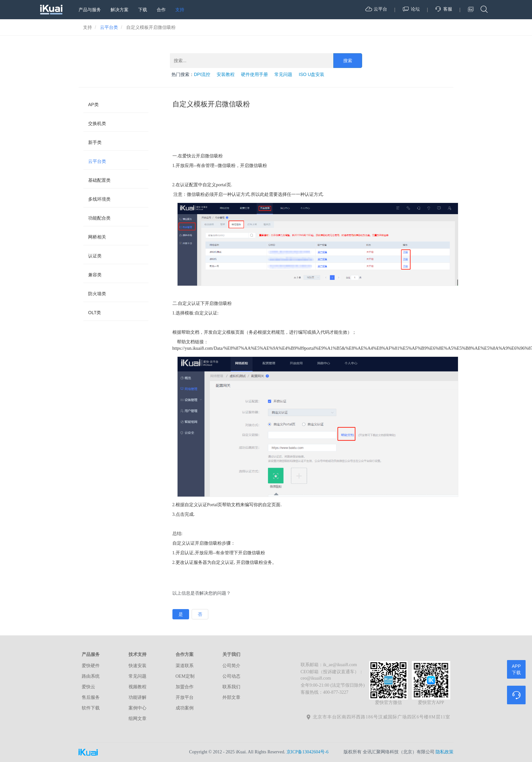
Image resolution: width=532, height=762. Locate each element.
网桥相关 (97, 237)
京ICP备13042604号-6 (308, 752)
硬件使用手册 (254, 74)
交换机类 (97, 123)
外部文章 (231, 697)
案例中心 (137, 708)
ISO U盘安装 (312, 74)
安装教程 (226, 74)
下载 (143, 10)
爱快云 (88, 687)
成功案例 (185, 708)
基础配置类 (99, 180)
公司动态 (231, 676)
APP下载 (516, 669)
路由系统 (91, 676)
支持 (180, 10)
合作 (161, 10)
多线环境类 (99, 199)
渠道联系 (185, 666)
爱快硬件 (91, 666)
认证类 (95, 256)
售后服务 (91, 697)
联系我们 (231, 687)
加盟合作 (185, 687)
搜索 (348, 61)
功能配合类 (99, 218)
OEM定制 (185, 676)
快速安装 (137, 666)
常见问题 (283, 74)
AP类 (93, 105)
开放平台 (185, 697)
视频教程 (137, 687)
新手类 (95, 142)
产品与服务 (90, 10)
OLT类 (95, 313)
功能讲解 (137, 697)
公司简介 (231, 666)
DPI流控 (202, 74)
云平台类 (97, 161)
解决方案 (120, 10)
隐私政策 (445, 752)
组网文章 (137, 719)
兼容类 (95, 275)
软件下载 (91, 708)
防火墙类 (97, 294)
